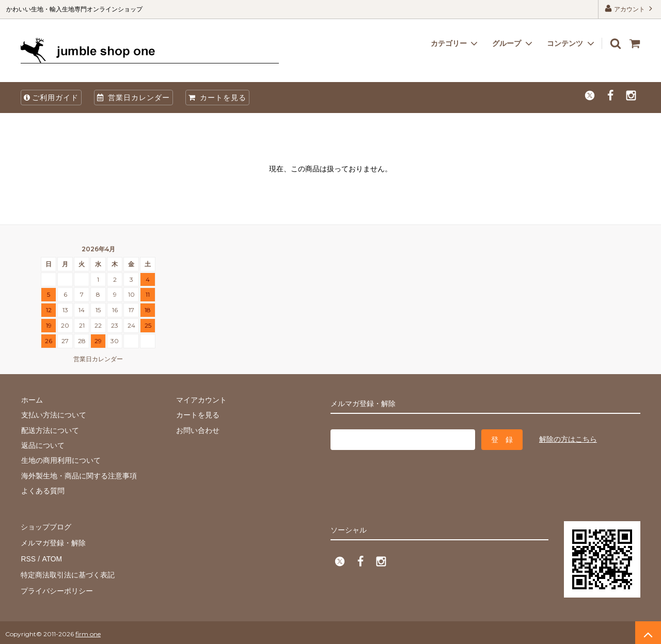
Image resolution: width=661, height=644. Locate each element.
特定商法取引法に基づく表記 (68, 572)
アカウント (630, 9)
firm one (88, 631)
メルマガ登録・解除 (53, 542)
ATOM (51, 557)
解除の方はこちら (568, 439)
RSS (28, 557)
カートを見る (217, 98)
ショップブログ (46, 526)
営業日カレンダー (133, 98)
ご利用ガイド (51, 98)
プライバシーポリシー (57, 587)
